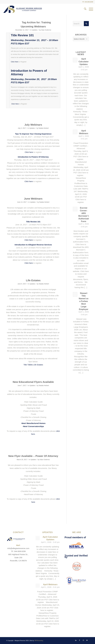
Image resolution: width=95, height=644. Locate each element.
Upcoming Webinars (33, 26)
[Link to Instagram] (83, 640)
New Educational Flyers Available (33, 382)
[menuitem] (84, 9)
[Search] (84, 9)
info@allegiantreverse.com (18, 548)
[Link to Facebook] (80, 640)
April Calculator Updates (84, 62)
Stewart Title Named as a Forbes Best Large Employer (84, 301)
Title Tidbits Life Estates (33, 365)
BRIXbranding (39, 641)
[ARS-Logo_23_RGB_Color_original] (23, 9)
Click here (29, 152)
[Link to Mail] (87, 640)
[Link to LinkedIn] (76, 640)
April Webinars (50, 584)
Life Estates (33, 280)
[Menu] (90, 9)
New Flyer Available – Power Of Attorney (33, 456)
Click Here (15, 62)
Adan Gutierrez (46, 30)
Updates (35, 30)
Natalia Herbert (44, 128)
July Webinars (33, 125)
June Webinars (33, 199)
